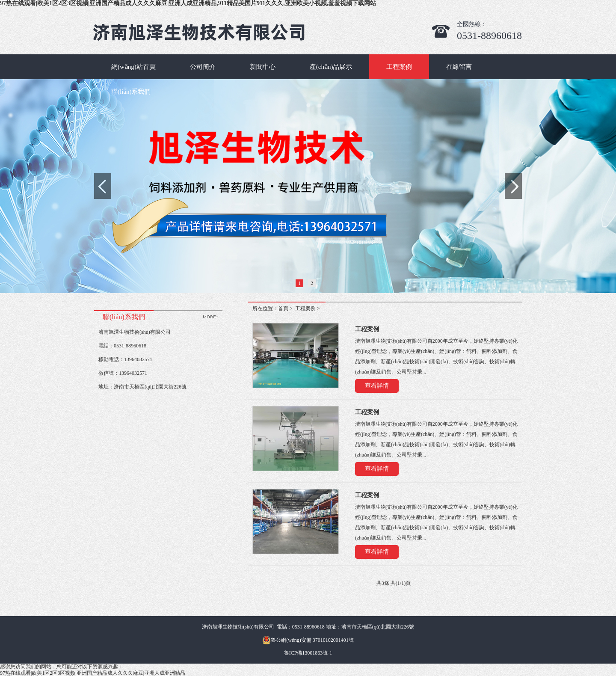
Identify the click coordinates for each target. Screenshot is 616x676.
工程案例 (399, 67)
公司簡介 (203, 67)
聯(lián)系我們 (131, 92)
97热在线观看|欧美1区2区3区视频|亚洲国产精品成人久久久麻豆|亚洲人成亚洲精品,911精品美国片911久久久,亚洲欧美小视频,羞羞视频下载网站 (188, 3)
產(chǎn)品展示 (331, 67)
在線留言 (459, 67)
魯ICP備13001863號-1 (308, 653)
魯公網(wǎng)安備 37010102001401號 (308, 640)
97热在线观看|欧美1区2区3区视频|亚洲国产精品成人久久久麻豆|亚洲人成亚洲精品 (93, 673)
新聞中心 (263, 67)
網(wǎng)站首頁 (133, 67)
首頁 (283, 308)
